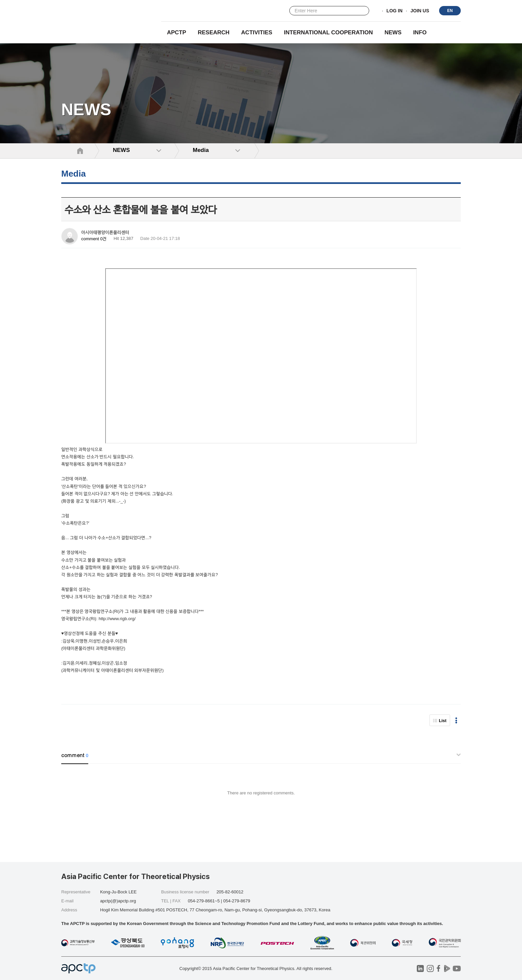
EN (450, 11)
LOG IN (394, 11)
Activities (257, 32)
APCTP (176, 32)
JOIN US (420, 11)
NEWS (393, 32)
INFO (420, 32)
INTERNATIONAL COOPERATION (328, 32)
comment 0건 (94, 239)
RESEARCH (214, 32)
